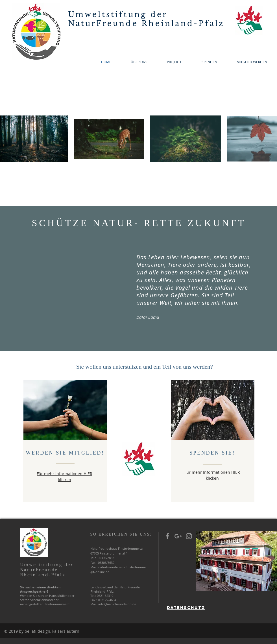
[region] (186, 582)
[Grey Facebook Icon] (167, 536)
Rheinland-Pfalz (43, 575)
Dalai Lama (148, 317)
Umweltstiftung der (118, 14)
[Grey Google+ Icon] (178, 536)
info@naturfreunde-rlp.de (117, 604)
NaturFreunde (39, 570)
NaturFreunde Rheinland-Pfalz (146, 23)
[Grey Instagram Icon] (189, 536)
